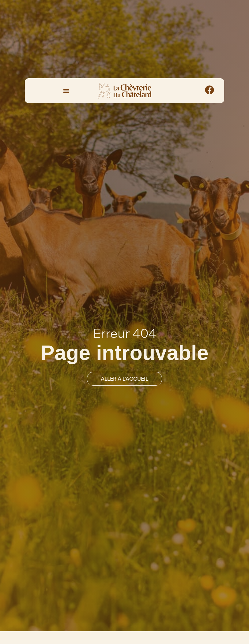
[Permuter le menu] (66, 91)
